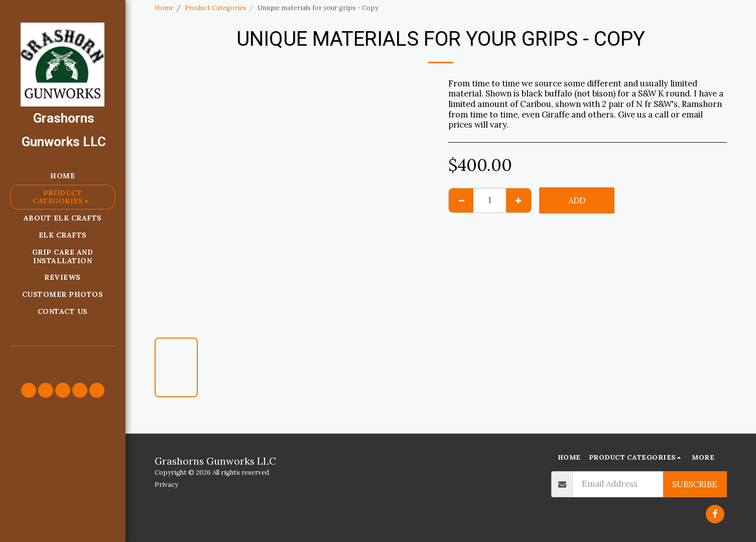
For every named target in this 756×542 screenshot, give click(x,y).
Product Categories (216, 8)
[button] (29, 390)
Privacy (166, 484)
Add (577, 200)
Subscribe (695, 484)
